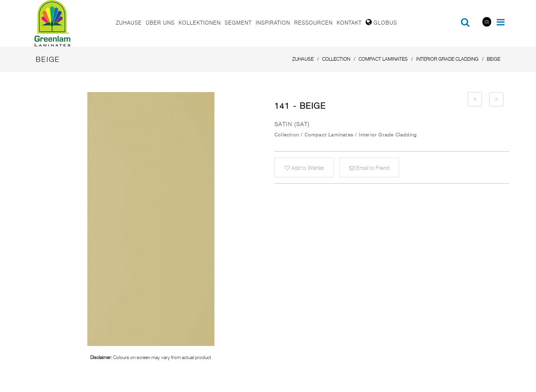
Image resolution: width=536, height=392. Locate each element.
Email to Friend (369, 168)
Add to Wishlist (304, 168)
